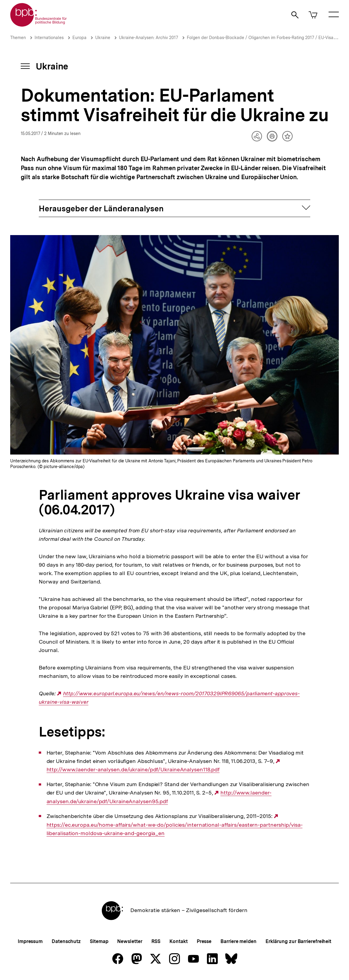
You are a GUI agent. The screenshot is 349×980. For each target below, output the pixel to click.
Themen (18, 38)
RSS (156, 941)
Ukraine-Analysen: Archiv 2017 (149, 38)
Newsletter (130, 941)
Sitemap (99, 941)
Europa (79, 38)
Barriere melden (238, 941)
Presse (204, 941)
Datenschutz (66, 941)
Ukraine (103, 38)
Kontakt (178, 941)
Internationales (49, 38)
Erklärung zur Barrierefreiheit (298, 941)
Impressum (30, 941)
